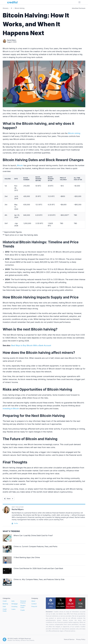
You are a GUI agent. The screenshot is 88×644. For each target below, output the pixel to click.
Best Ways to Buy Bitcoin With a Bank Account (31, 345)
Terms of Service (69, 639)
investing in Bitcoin (11, 409)
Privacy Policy (81, 639)
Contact (34, 604)
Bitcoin (20, 165)
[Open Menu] (79, 2)
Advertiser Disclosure (79, 8)
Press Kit (34, 606)
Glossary (6, 8)
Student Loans (23, 606)
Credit (5, 601)
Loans (13, 609)
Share (9, 499)
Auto (13, 601)
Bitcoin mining (74, 133)
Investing (14, 606)
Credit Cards (5, 610)
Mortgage (15, 604)
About (33, 601)
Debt (4, 606)
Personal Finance (23, 602)
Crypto (23, 610)
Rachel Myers (12, 40)
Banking (5, 604)
